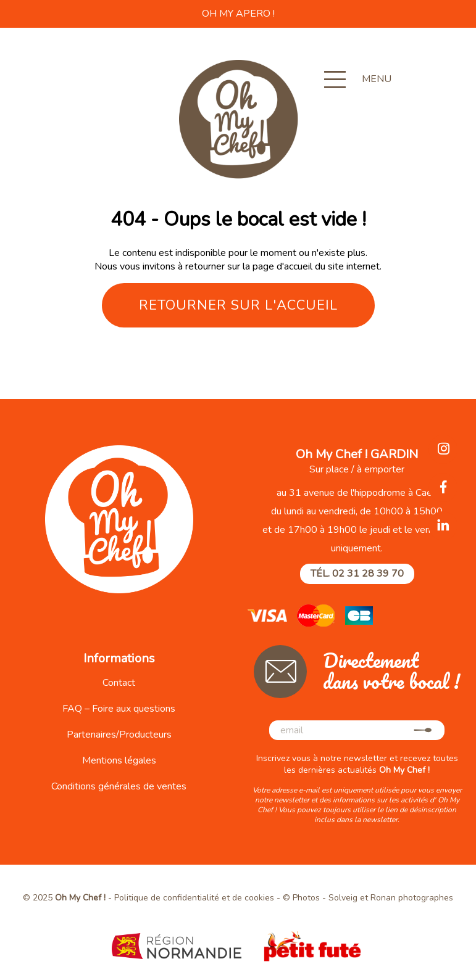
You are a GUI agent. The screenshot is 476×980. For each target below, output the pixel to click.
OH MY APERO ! (238, 14)
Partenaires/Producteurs (119, 735)
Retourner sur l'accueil (238, 305)
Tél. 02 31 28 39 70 (357, 574)
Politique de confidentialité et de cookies (194, 898)
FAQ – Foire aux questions (119, 709)
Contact (119, 683)
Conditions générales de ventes (119, 786)
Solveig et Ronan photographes (391, 898)
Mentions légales (119, 760)
